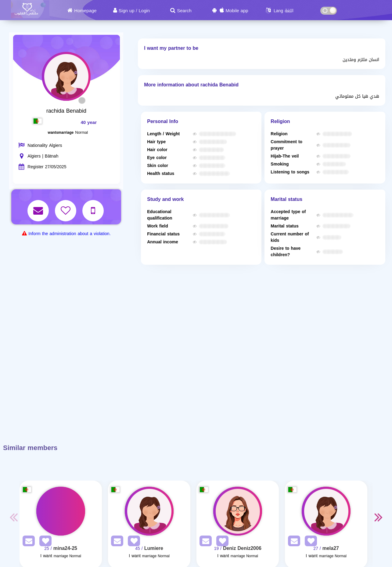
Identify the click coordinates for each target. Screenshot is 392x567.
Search (184, 11)
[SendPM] (27, 542)
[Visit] (61, 511)
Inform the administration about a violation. (69, 234)
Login (144, 11)
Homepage (85, 11)
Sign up (127, 11)
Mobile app (237, 11)
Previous (13, 517)
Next (379, 517)
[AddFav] (44, 542)
